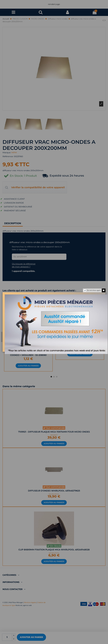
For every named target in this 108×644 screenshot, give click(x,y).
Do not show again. (94, 290)
